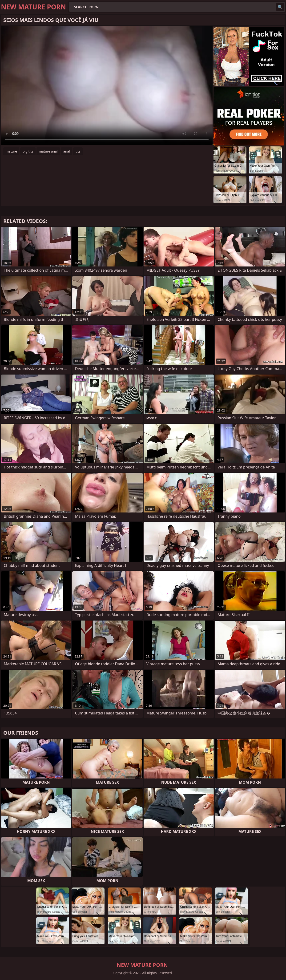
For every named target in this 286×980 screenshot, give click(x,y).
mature (11, 151)
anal (67, 151)
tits (78, 151)
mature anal (48, 151)
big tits (28, 151)
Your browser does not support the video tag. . (107, 85)
